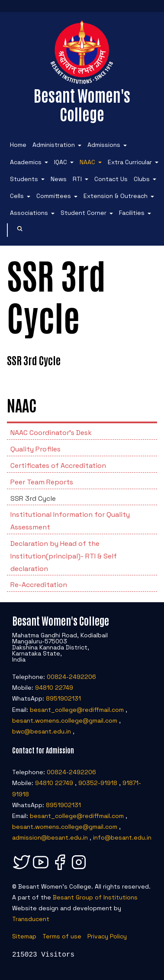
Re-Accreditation (39, 585)
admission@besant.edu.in (50, 837)
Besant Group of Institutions (95, 897)
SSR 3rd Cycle (33, 498)
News (59, 179)
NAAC (87, 162)
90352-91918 (98, 783)
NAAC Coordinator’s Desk (51, 433)
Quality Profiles (35, 449)
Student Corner (84, 213)
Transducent (31, 919)
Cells (17, 196)
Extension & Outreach (116, 196)
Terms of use (62, 936)
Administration (54, 145)
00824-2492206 (71, 677)
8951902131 (63, 698)
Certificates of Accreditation (58, 466)
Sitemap (24, 936)
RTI (77, 179)
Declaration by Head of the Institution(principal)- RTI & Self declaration (64, 556)
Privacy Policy (107, 936)
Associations (29, 213)
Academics (26, 162)
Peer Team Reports (42, 482)
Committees (54, 196)
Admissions (104, 145)
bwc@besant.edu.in (42, 731)
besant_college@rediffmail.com (77, 710)
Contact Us (111, 179)
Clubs (142, 179)
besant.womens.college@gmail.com (65, 720)
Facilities (132, 213)
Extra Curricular (130, 162)
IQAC (61, 162)
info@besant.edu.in (122, 837)
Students (24, 179)
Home (18, 145)
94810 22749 (54, 688)
